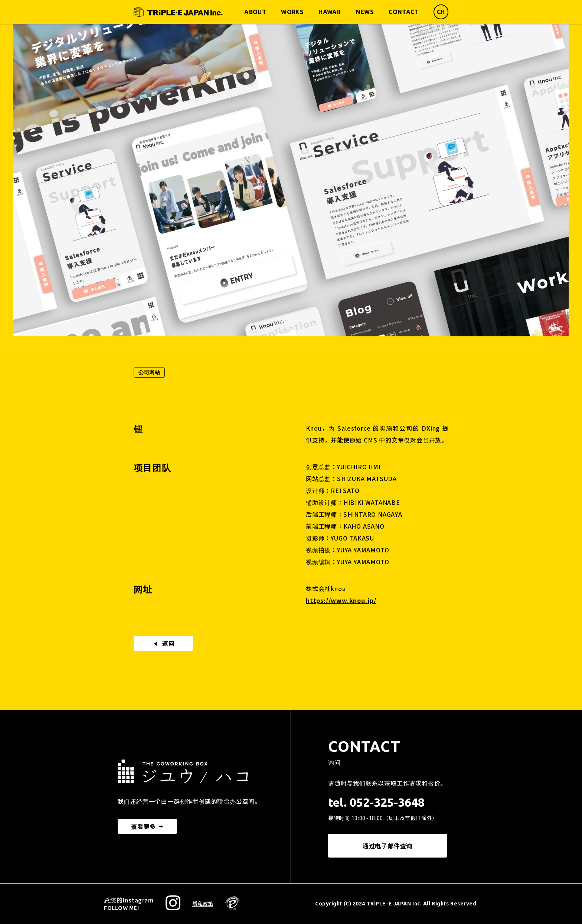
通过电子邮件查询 (388, 846)
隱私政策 (203, 904)
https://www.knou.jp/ (341, 600)
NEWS (365, 12)
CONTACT (404, 12)
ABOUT (255, 12)
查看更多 (143, 826)
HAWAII (330, 12)
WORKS (292, 12)
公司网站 (149, 372)
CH (441, 12)
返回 (163, 643)
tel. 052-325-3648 (376, 802)
